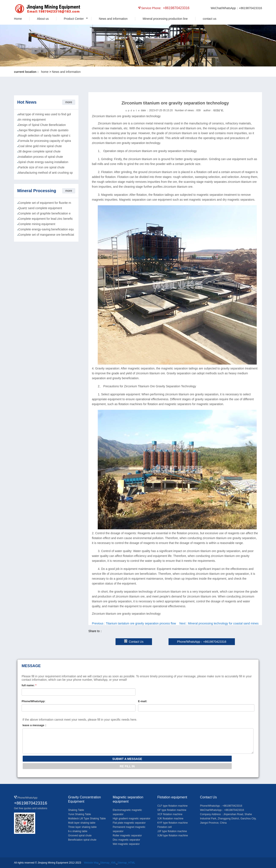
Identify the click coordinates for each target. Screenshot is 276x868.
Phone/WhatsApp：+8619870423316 (202, 642)
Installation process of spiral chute (41, 157)
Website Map (91, 863)
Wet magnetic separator (126, 844)
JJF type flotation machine (172, 831)
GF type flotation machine (172, 810)
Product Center (74, 19)
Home (18, 19)
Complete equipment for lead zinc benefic (46, 219)
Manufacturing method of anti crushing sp (45, 173)
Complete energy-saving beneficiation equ (46, 229)
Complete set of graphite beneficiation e (44, 213)
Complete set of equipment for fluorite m (45, 203)
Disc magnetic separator (126, 840)
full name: (29, 685)
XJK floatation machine (170, 819)
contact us (210, 19)
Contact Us (134, 642)
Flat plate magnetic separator (129, 823)
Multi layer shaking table (82, 823)
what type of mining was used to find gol (45, 114)
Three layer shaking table (82, 827)
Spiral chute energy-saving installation (43, 162)
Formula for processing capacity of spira (45, 141)
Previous (134, 623)
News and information (113, 19)
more (69, 102)
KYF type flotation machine (172, 823)
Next (219, 623)
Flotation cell (164, 827)
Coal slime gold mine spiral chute (40, 146)
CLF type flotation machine (172, 806)
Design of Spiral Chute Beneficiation (42, 125)
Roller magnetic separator (127, 836)
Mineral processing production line (165, 19)
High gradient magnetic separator (132, 819)
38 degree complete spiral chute (39, 151)
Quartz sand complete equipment (40, 208)
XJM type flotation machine (173, 836)
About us (43, 19)
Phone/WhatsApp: (33, 701)
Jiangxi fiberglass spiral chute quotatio (43, 130)
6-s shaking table (78, 831)
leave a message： (35, 725)
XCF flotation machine (170, 814)
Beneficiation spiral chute (82, 840)
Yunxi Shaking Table (79, 814)
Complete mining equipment (37, 224)
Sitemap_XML (108, 863)
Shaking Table (76, 810)
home (45, 72)
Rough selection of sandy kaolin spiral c (44, 135)
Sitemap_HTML (126, 863)
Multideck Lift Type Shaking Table (87, 819)
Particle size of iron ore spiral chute (41, 167)
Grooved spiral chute (80, 836)
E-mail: (143, 701)
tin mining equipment (32, 120)
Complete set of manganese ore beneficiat (46, 235)
